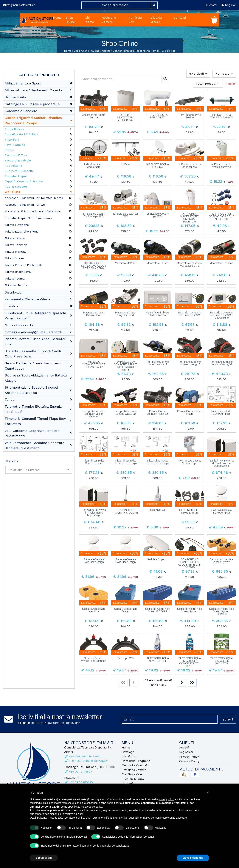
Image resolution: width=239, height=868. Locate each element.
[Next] (182, 683)
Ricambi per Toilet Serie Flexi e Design (126, 462)
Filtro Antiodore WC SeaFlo (190, 116)
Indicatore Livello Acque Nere (94, 166)
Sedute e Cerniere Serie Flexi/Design (94, 561)
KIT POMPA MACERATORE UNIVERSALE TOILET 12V (190, 218)
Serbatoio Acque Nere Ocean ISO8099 (158, 610)
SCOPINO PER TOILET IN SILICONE (126, 511)
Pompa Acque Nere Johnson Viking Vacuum (94, 414)
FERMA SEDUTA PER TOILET (157, 116)
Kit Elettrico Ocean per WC (126, 215)
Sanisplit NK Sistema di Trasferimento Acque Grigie (221, 463)
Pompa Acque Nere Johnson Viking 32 (221, 363)
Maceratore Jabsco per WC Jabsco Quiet (190, 265)
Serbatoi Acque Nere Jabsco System (221, 561)
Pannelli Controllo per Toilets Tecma (158, 314)
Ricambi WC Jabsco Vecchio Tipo (190, 462)
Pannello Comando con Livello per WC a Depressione (222, 315)
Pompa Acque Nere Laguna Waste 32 (126, 413)
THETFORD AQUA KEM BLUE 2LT (158, 660)
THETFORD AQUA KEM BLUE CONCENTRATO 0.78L (190, 662)
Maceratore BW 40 (126, 263)
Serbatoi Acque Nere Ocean (126, 610)
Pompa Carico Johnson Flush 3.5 (158, 413)
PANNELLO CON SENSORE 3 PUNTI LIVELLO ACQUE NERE (126, 366)
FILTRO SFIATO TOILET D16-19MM (221, 116)
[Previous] (134, 683)
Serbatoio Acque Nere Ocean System (190, 610)
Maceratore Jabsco (158, 263)
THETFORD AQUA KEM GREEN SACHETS (221, 661)
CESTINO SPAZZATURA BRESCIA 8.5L (126, 118)
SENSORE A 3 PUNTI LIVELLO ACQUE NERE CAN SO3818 (190, 564)
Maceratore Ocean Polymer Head (126, 314)
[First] (123, 683)
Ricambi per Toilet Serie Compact (222, 413)
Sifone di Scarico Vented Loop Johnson (94, 660)
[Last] (192, 683)
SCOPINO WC (158, 510)
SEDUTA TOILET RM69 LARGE (190, 511)
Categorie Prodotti (39, 75)
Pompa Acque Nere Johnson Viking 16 (190, 363)
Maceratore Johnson (221, 263)
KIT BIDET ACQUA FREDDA (158, 166)
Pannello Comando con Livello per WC (190, 314)
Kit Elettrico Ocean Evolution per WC (94, 215)
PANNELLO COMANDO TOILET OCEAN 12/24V (94, 365)
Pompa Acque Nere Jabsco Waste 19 (158, 363)
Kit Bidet (126, 164)
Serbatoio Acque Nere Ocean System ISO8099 (221, 612)
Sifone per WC (126, 658)
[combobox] (116, 5)
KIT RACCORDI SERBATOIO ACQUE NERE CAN (222, 216)
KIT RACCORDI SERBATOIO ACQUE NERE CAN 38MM (94, 266)
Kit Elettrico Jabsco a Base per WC (190, 166)
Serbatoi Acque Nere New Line (94, 610)
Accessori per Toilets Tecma (94, 116)
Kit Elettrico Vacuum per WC (157, 215)
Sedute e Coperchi (158, 560)
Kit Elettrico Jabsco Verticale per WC (221, 166)
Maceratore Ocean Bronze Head (94, 314)
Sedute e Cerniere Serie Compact (221, 511)
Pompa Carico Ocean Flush (190, 413)
